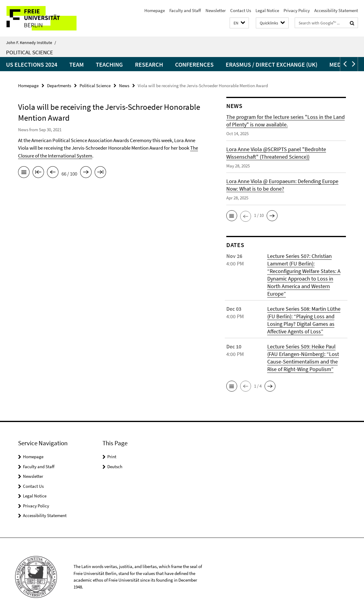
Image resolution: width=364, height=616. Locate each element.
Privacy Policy (297, 10)
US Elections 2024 (32, 64)
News (124, 86)
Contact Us (241, 10)
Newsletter (216, 10)
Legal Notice (267, 10)
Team (77, 64)
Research (149, 64)
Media (338, 64)
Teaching (109, 64)
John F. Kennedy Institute (31, 43)
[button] (239, 23)
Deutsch (115, 467)
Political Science (30, 52)
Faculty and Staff (185, 10)
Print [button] (112, 457)
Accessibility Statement (336, 10)
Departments (59, 86)
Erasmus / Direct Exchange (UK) (271, 64)
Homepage (155, 10)
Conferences (194, 64)
